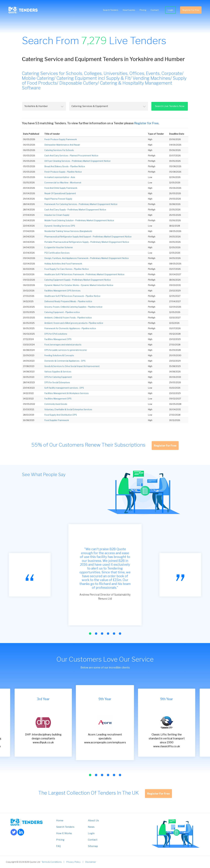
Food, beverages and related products (63, 345)
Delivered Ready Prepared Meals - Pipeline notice (68, 301)
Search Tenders (110, 10)
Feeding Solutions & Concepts (59, 355)
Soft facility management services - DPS (64, 388)
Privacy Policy (73, 862)
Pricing (143, 10)
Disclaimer (91, 862)
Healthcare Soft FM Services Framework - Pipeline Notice (72, 296)
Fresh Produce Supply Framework (61, 139)
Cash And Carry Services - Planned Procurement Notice (71, 156)
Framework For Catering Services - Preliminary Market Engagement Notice (81, 204)
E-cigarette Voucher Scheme (59, 247)
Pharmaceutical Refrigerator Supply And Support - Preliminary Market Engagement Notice (88, 237)
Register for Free (146, 123)
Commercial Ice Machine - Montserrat (63, 183)
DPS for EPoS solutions (56, 334)
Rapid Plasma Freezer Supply (58, 199)
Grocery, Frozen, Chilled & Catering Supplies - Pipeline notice (73, 307)
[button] (90, 634)
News (91, 827)
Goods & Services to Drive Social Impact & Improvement (72, 366)
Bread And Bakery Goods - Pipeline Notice (65, 166)
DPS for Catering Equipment (58, 377)
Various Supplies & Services (58, 372)
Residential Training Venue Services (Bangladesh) (68, 231)
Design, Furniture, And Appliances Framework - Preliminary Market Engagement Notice (87, 258)
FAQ (58, 846)
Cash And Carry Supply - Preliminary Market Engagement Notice (75, 210)
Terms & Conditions (52, 862)
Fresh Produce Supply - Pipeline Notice (63, 172)
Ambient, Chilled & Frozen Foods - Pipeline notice (68, 318)
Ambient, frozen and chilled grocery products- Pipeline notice (74, 323)
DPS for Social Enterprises (57, 382)
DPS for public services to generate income (66, 350)
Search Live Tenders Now (170, 106)
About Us (93, 820)
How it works (129, 10)
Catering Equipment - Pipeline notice (62, 312)
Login (170, 10)
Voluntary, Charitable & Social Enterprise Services (68, 409)
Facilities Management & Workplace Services (66, 393)
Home (60, 820)
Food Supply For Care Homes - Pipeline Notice (67, 269)
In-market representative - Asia (60, 177)
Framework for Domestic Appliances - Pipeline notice (70, 328)
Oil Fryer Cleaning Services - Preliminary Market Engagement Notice (77, 161)
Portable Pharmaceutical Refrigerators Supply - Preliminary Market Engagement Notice (87, 242)
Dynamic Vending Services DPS (60, 226)
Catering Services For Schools (59, 150)
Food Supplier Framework (57, 420)
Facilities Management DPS (58, 339)
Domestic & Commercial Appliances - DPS (65, 361)
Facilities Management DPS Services (62, 291)
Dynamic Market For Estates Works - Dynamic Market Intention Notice (79, 285)
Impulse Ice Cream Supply (57, 215)
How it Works (64, 833)
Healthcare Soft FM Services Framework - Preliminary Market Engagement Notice (84, 274)
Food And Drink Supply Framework (61, 188)
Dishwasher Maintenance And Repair (62, 145)
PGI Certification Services (57, 253)
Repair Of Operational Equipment (60, 193)
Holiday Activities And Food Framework (63, 264)
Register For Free (191, 10)
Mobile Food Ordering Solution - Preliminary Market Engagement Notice (79, 220)
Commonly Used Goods (56, 404)
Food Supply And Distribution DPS (61, 415)
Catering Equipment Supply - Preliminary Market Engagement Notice (78, 280)
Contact (154, 10)
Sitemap (93, 846)
